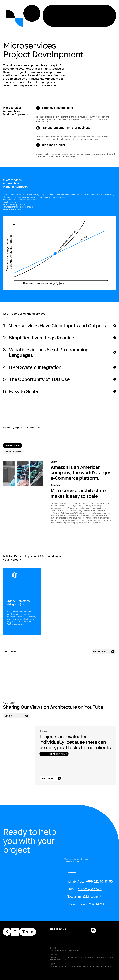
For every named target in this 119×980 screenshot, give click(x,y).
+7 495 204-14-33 (91, 904)
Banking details (58, 929)
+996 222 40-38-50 (99, 881)
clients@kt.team (90, 889)
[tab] (13, 445)
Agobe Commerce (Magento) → (19, 603)
